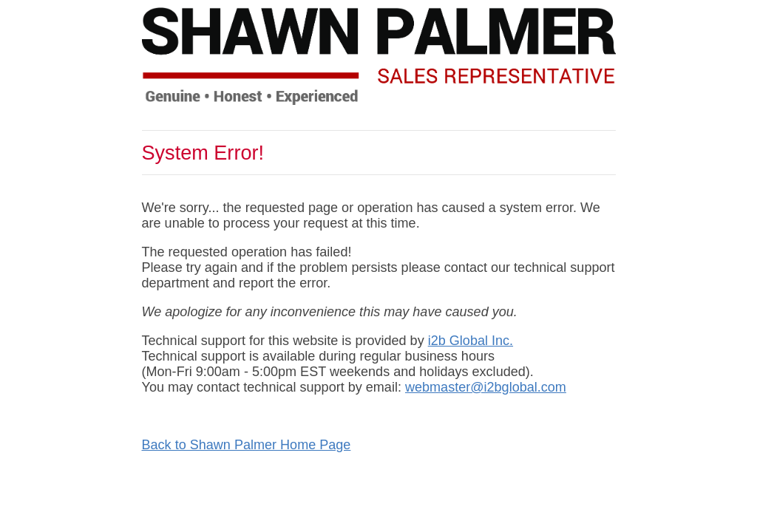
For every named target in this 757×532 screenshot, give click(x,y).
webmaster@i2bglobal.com (486, 387)
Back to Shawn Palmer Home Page (247, 445)
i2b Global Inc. (471, 341)
